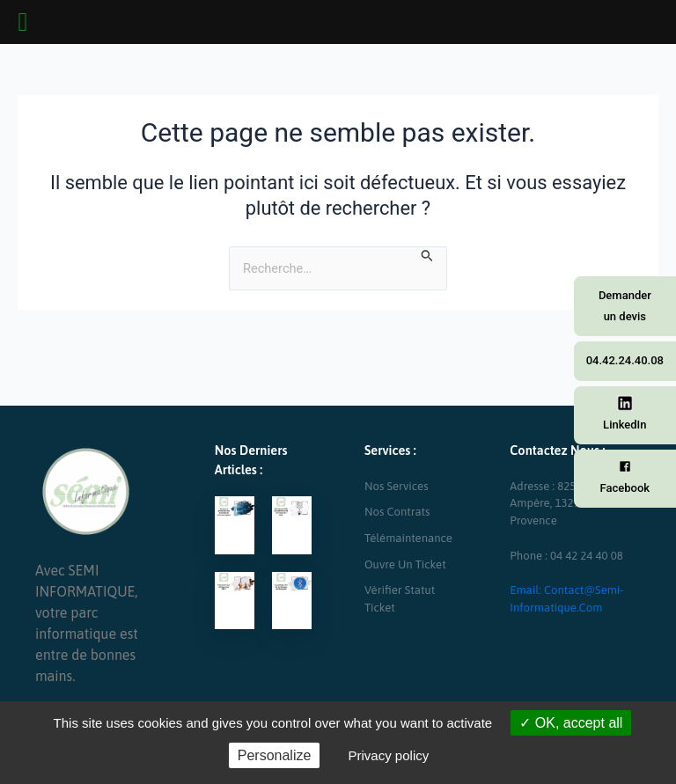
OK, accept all (571, 723)
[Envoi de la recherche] (427, 255)
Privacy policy (389, 755)
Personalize (275, 755)
